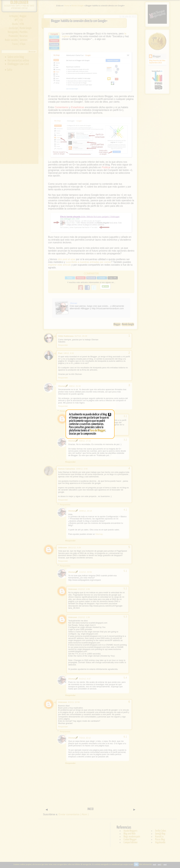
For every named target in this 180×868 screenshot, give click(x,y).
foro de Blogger (98, 430)
